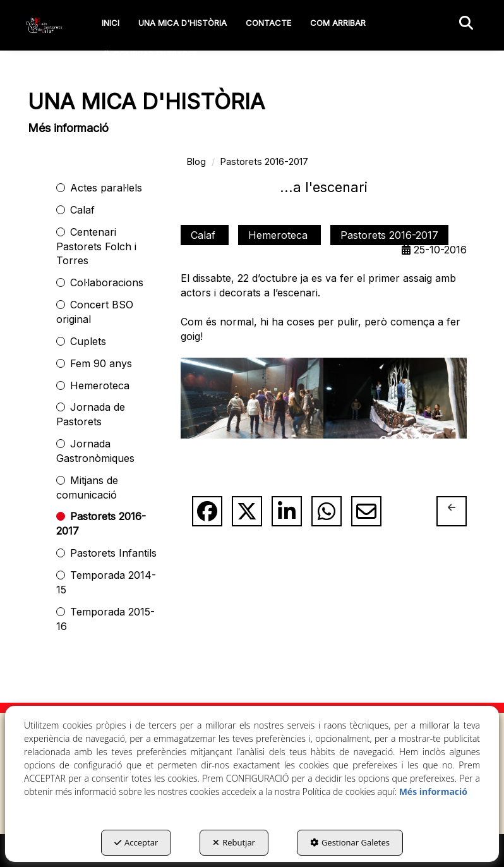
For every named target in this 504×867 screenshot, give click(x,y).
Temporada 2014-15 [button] (106, 582)
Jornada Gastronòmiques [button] (95, 451)
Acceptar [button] (136, 842)
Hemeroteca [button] (100, 385)
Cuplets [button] (88, 341)
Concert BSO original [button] (95, 312)
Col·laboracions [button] (107, 282)
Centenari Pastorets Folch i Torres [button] (96, 246)
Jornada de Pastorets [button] (91, 414)
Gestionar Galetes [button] (350, 842)
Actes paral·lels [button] (106, 188)
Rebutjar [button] (234, 842)
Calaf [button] (82, 210)
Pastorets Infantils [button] (113, 553)
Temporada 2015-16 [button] (105, 619)
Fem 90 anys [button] (101, 363)
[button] (44, 25)
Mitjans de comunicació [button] (87, 488)
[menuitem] (111, 23)
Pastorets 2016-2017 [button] (101, 524)
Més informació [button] (433, 791)
